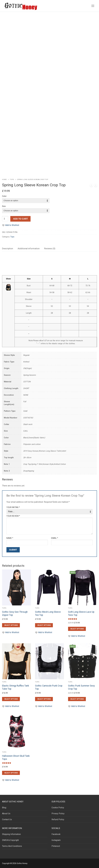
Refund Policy (58, 819)
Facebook (56, 834)
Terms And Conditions (12, 846)
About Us (6, 814)
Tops (12, 179)
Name (10, 538)
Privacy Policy (58, 814)
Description (8, 248)
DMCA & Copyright (10, 840)
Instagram (56, 840)
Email (55, 538)
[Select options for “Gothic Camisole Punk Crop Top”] (44, 699)
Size (4, 206)
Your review (13, 516)
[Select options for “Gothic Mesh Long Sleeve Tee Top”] (44, 625)
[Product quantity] (5, 219)
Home (4, 179)
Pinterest (56, 846)
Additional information (29, 248)
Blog (4, 808)
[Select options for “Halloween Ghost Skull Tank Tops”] (11, 773)
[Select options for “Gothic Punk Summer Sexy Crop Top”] (77, 699)
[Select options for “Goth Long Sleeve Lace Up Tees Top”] (77, 629)
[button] (11, 225)
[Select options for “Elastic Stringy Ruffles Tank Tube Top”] (11, 699)
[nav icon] (93, 6)
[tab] (8, 249)
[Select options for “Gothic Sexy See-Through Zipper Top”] (11, 625)
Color (4, 196)
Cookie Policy (58, 808)
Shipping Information (11, 834)
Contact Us (7, 819)
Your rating (13, 507)
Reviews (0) (50, 248)
